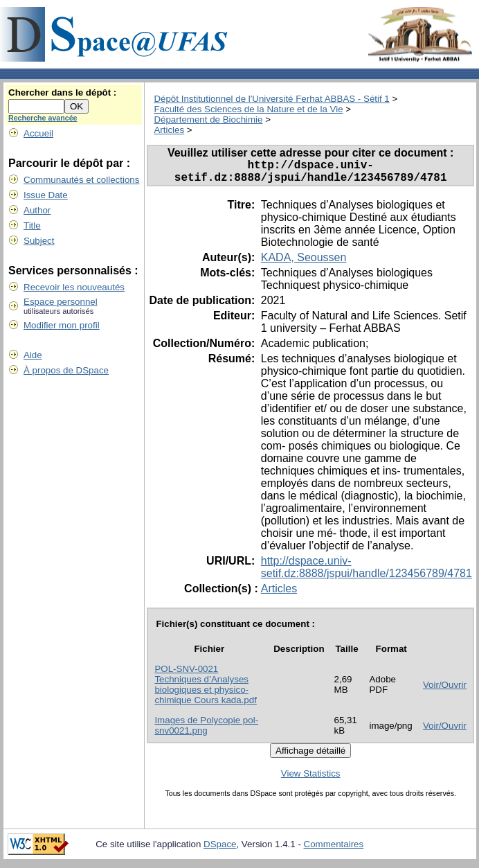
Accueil (38, 133)
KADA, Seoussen (304, 263)
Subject (39, 241)
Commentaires (334, 850)
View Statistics (311, 779)
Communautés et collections (81, 180)
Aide (33, 355)
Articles (169, 130)
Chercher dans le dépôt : (62, 92)
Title (32, 225)
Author (37, 210)
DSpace (220, 850)
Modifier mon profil (62, 325)
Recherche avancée (43, 118)
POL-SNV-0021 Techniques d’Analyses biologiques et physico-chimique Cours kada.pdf (205, 690)
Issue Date (46, 195)
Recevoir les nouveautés (74, 287)
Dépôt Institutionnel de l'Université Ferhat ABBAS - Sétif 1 (271, 99)
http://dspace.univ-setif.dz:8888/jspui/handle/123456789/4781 (367, 573)
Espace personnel (61, 302)
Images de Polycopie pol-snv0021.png (206, 731)
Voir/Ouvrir (445, 690)
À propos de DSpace (66, 370)
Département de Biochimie (208, 119)
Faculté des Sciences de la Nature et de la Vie (248, 109)
